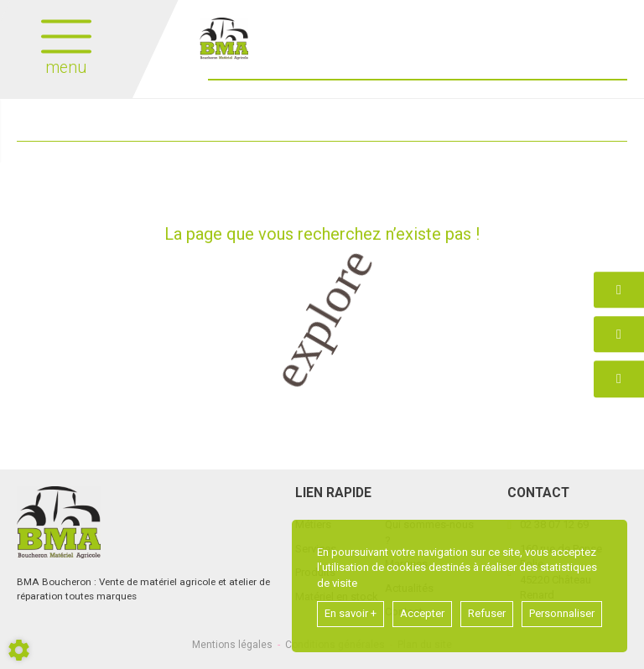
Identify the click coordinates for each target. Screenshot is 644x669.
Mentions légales (232, 645)
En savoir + (351, 613)
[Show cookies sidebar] (19, 650)
